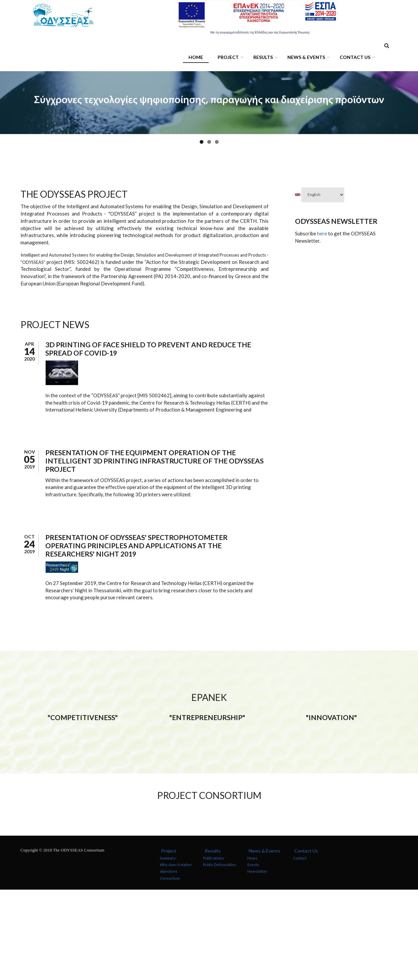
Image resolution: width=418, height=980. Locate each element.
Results (264, 58)
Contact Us (356, 58)
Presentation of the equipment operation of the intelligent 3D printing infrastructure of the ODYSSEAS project (154, 461)
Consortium (170, 969)
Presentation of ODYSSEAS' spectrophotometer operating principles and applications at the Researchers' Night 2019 (136, 545)
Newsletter (257, 962)
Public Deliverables (220, 955)
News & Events (307, 58)
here (322, 233)
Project (229, 58)
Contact (300, 948)
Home (196, 57)
